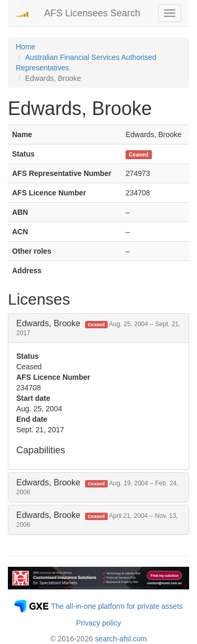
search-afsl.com (121, 639)
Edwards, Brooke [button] (98, 328)
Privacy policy (99, 623)
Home (25, 47)
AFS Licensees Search (92, 13)
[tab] (98, 328)
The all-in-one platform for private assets (117, 606)
